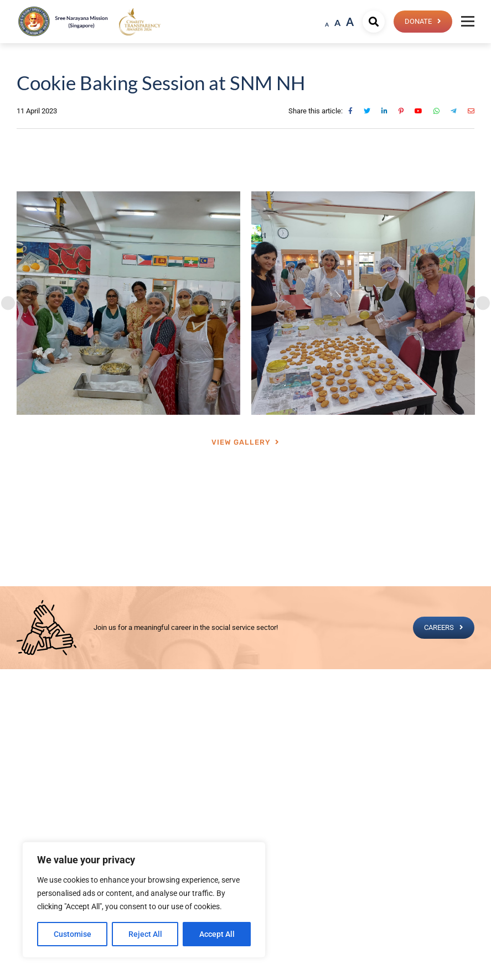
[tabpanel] (128, 303)
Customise (73, 934)
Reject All (145, 934)
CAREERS (439, 627)
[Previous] (8, 303)
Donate (418, 21)
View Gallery (241, 442)
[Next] (483, 303)
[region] (144, 900)
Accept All (217, 934)
